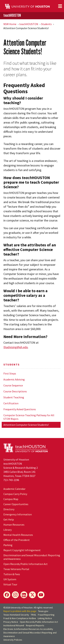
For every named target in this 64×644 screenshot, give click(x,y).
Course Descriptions (15, 391)
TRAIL (33, 615)
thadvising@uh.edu (16, 347)
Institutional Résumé (14, 625)
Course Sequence (13, 385)
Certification (11, 403)
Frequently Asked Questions (20, 409)
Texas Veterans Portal (16, 569)
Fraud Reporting (46, 615)
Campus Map (11, 499)
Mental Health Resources (18, 535)
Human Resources (14, 525)
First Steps (10, 373)
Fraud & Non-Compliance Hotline (20, 618)
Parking (8, 545)
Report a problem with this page (20, 611)
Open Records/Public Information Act (26, 564)
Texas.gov (43, 611)
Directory (9, 509)
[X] (32, 595)
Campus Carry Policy (15, 494)
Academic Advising (14, 379)
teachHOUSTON (12, 15)
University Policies (13, 640)
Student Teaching (14, 397)
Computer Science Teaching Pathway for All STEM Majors (29, 417)
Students (46, 24)
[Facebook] (7, 595)
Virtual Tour (10, 584)
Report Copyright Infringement (22, 550)
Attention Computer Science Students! (26, 425)
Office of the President (17, 540)
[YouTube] (41, 595)
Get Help (9, 519)
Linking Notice (45, 618)
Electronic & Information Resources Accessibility (28, 629)
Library (8, 530)
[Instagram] (15, 595)
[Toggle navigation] (60, 6)
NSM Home (10, 24)
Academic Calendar (14, 489)
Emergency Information (18, 514)
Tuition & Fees (12, 574)
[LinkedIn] (24, 595)
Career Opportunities (16, 504)
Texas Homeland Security (16, 615)
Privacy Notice (11, 622)
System (10, 579)
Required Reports (35, 625)
